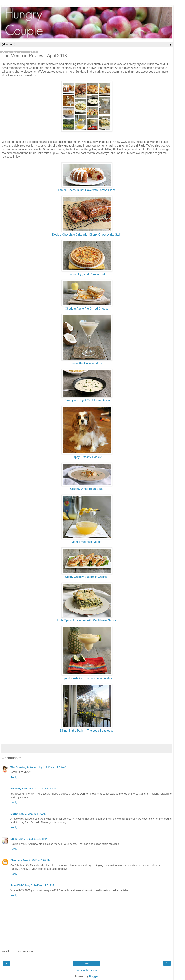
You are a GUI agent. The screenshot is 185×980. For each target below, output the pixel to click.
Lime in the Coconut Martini (87, 363)
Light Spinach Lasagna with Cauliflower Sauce (87, 620)
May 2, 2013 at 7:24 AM (42, 789)
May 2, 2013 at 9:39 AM (33, 814)
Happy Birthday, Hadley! (87, 457)
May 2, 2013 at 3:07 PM (37, 860)
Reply (14, 777)
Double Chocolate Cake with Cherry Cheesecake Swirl (87, 235)
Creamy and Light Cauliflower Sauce (87, 400)
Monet (14, 814)
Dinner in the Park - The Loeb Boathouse (87, 731)
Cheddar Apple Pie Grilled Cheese (87, 309)
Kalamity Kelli (19, 789)
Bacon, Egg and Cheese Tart (87, 274)
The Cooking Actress (23, 767)
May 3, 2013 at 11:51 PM (40, 885)
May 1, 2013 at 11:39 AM (52, 767)
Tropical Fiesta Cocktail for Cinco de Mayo (87, 678)
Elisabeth (16, 860)
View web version (87, 970)
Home (87, 963)
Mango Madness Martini (87, 542)
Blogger (94, 976)
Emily (14, 839)
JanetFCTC (17, 885)
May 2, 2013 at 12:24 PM (33, 839)
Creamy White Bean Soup (87, 489)
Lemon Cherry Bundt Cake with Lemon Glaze (87, 190)
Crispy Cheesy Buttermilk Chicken (87, 577)
